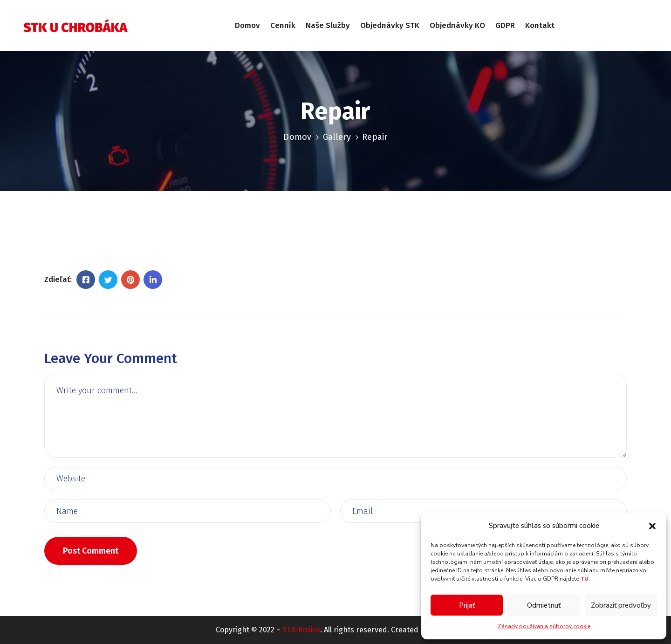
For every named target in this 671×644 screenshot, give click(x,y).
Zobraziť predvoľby (621, 605)
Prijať (467, 605)
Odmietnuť (544, 605)
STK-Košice (301, 630)
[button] (652, 526)
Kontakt (540, 25)
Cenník (283, 25)
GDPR (505, 25)
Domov (247, 25)
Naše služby (328, 25)
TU (584, 579)
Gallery (337, 137)
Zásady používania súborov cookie (544, 626)
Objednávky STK (390, 25)
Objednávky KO (457, 25)
